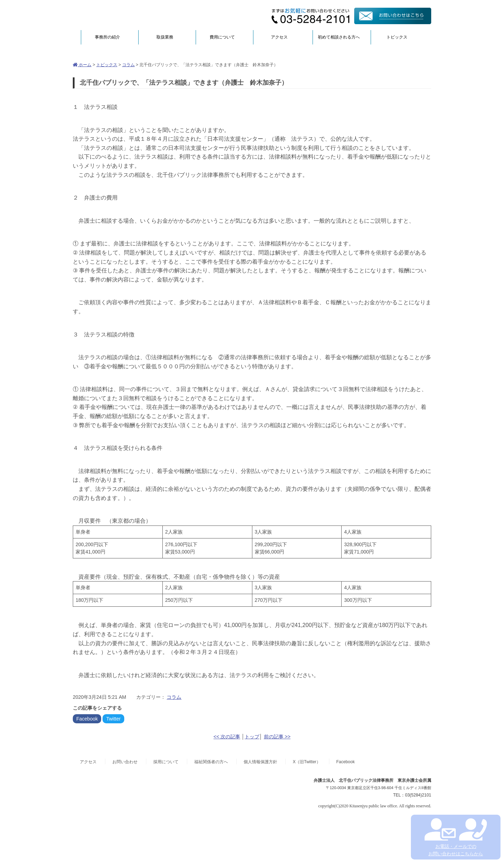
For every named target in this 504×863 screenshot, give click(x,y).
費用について (222, 37)
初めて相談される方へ (339, 37)
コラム (128, 65)
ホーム (82, 65)
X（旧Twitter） (306, 762)
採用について (166, 762)
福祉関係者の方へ (211, 762)
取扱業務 (165, 37)
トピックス (397, 37)
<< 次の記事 (227, 737)
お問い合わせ (125, 762)
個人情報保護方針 (260, 762)
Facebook (87, 719)
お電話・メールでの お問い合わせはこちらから (456, 837)
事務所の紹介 (107, 37)
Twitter (113, 719)
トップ (252, 737)
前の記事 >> (277, 737)
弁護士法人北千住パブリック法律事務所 (141, 15)
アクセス (279, 37)
